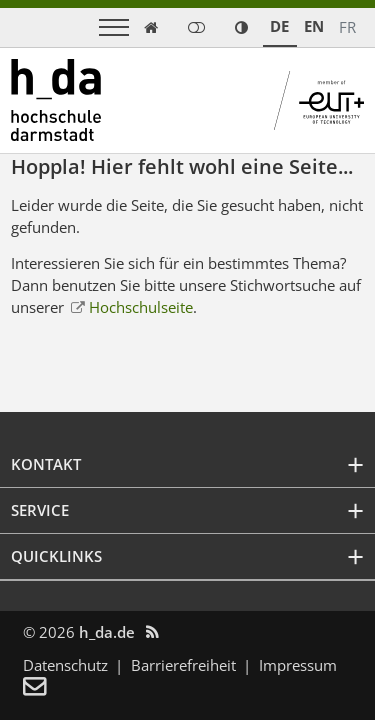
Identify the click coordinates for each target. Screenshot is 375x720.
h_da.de (107, 632)
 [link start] (151, 27)
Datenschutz (65, 665)
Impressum (298, 665)
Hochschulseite (141, 307)
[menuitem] (47, 688)
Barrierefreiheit (183, 665)
